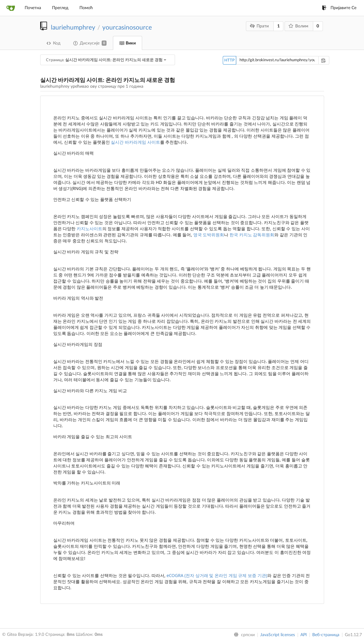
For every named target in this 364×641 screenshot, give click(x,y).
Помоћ (86, 8)
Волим (298, 26)
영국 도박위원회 (209, 235)
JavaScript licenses (278, 635)
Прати (259, 26)
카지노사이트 (89, 229)
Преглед (60, 8)
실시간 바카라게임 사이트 (135, 142)
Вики (128, 43)
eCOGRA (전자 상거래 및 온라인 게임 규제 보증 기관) (217, 575)
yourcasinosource (127, 28)
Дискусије (90, 43)
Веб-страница (326, 635)
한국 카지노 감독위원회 (252, 235)
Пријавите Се (339, 8)
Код (54, 43)
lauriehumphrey (73, 28)
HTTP (229, 60)
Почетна (33, 8)
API (304, 635)
